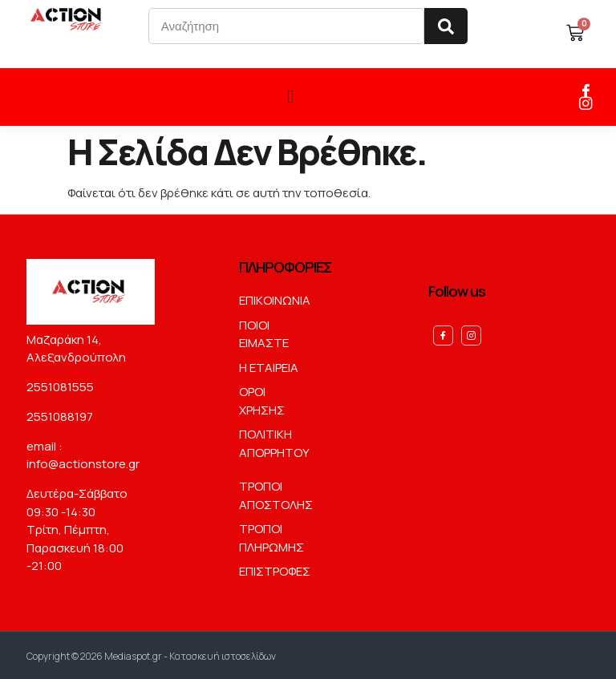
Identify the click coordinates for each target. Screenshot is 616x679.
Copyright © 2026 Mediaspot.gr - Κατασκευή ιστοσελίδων (151, 654)
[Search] (446, 26)
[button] (291, 96)
